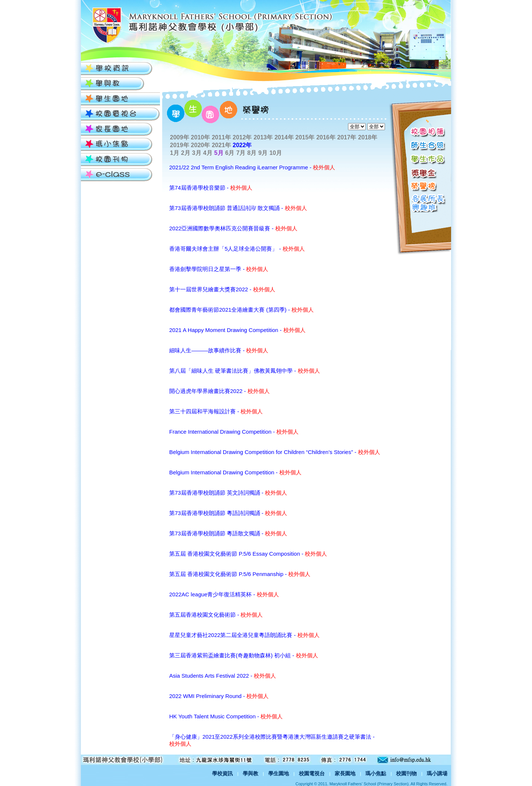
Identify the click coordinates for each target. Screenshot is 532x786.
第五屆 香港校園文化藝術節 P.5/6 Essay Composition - (248, 554)
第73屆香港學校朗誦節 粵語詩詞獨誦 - (228, 513)
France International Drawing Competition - (234, 432)
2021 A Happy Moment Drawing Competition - (237, 330)
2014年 (284, 137)
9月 (263, 153)
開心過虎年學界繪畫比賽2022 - (219, 391)
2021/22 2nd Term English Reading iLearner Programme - (252, 167)
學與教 (250, 773)
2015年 (305, 137)
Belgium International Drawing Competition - (235, 472)
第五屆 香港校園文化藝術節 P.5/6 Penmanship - (240, 574)
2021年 (221, 145)
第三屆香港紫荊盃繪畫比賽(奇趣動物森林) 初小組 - (244, 655)
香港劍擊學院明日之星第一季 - (219, 269)
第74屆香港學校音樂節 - (211, 188)
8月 (252, 153)
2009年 (180, 137)
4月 (208, 153)
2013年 (263, 137)
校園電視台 (312, 773)
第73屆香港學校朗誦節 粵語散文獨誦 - (228, 533)
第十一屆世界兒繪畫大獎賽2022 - (222, 289)
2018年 (368, 137)
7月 (241, 153)
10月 (276, 153)
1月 (175, 153)
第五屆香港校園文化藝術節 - (216, 615)
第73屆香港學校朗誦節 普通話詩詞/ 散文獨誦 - (238, 208)
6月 (230, 153)
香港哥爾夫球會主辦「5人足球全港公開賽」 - (237, 249)
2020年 (201, 145)
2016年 (326, 137)
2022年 (242, 145)
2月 (186, 153)
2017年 (347, 137)
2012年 (242, 137)
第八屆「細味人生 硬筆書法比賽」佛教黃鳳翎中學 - (245, 371)
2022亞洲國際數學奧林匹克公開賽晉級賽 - (233, 228)
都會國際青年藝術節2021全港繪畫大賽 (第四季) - (241, 310)
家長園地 (345, 773)
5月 (219, 153)
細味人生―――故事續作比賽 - (219, 350)
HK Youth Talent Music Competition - (226, 716)
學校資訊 (222, 773)
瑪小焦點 (376, 773)
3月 (197, 153)
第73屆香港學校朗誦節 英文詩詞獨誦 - (228, 493)
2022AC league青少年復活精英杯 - (224, 594)
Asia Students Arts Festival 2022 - (223, 676)
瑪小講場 (437, 773)
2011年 (221, 137)
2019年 (180, 145)
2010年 (201, 137)
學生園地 (279, 773)
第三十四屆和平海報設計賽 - (216, 411)
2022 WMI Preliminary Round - (219, 696)
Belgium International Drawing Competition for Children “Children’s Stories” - (275, 452)
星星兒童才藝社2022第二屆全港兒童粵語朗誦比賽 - (244, 635)
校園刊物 (406, 773)
